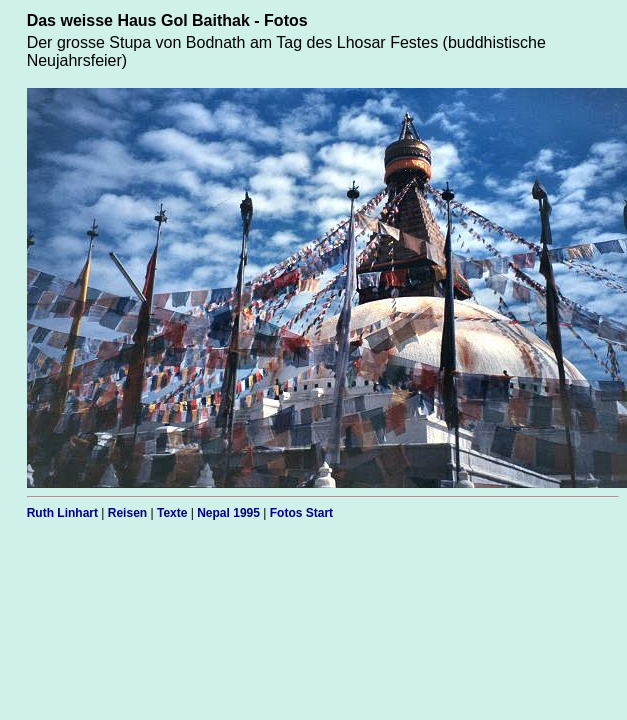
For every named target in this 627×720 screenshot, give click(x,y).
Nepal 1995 (228, 513)
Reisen (127, 513)
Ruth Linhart (62, 513)
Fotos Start (301, 513)
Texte (172, 513)
